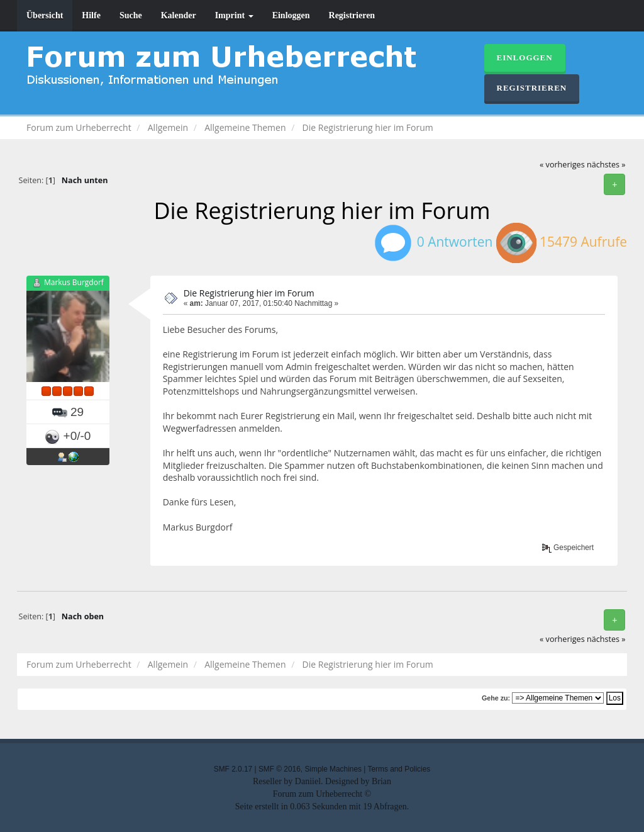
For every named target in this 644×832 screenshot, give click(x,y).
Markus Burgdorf (74, 282)
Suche (131, 15)
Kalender (179, 15)
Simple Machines (333, 769)
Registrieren (352, 15)
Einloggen (291, 15)
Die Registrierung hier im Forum (249, 293)
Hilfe (91, 15)
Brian (381, 781)
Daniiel (308, 781)
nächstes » (606, 165)
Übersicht (45, 15)
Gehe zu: (496, 698)
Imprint (234, 15)
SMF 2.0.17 (233, 769)
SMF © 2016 (280, 769)
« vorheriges (562, 165)
